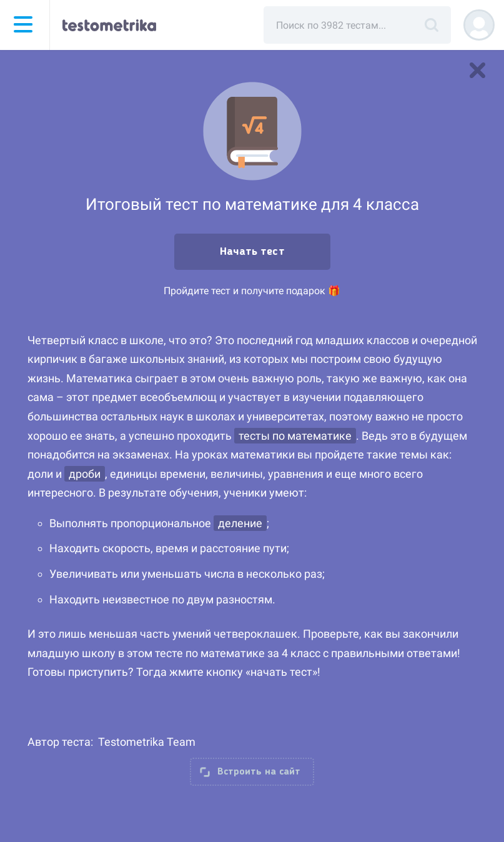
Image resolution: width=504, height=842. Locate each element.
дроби (85, 474)
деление (240, 523)
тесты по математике (295, 436)
